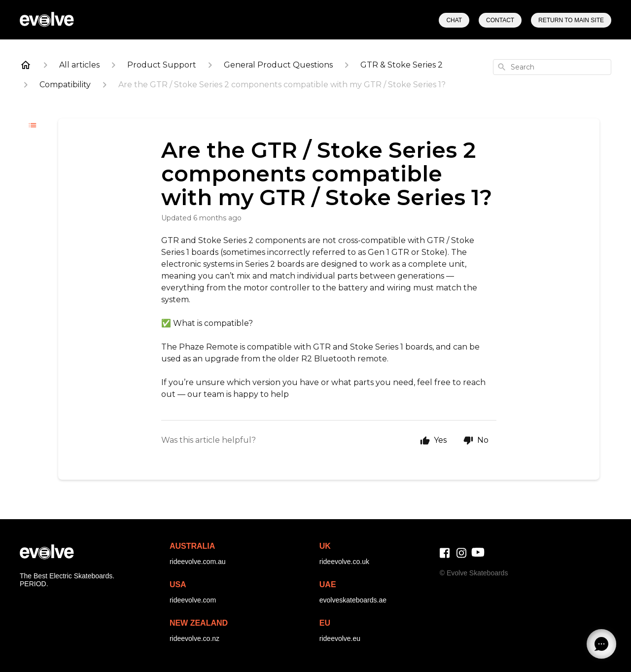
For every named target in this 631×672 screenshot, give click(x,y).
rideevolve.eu (340, 638)
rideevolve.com (193, 600)
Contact (500, 20)
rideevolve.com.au (198, 562)
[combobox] (552, 67)
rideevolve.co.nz (194, 638)
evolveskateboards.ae (353, 600)
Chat (454, 20)
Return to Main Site (571, 20)
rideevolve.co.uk (344, 562)
